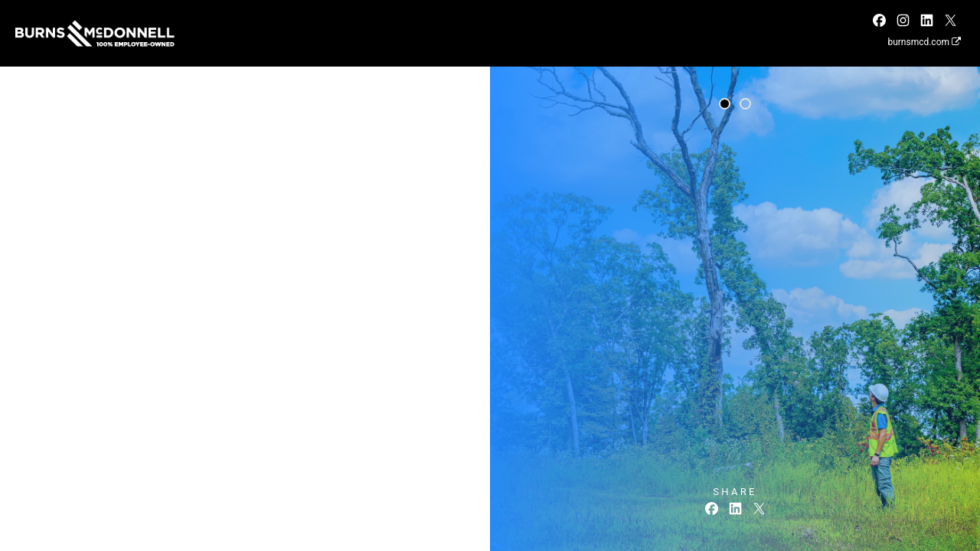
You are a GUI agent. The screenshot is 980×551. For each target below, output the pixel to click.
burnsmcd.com (924, 42)
